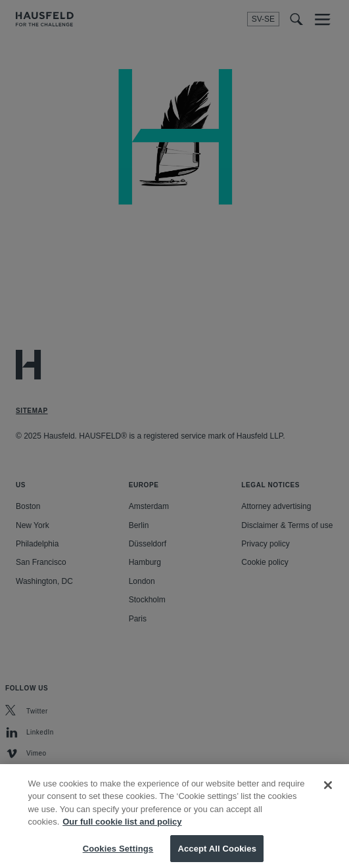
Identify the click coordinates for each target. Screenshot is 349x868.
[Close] (328, 792)
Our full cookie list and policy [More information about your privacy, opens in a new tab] (122, 829)
